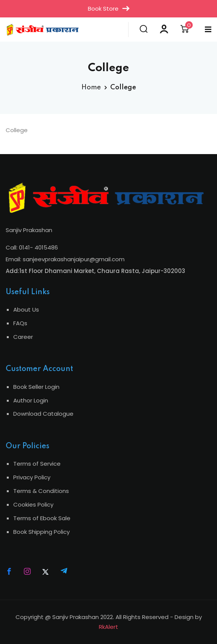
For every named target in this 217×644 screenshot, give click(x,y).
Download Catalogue (43, 414)
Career (23, 337)
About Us (26, 310)
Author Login (31, 400)
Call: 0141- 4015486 (32, 247)
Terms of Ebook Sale (42, 518)
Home (91, 87)
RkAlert (108, 627)
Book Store (109, 9)
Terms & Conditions (41, 491)
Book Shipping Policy (41, 532)
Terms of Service (37, 464)
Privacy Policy (32, 477)
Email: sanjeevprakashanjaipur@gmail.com (65, 259)
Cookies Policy (33, 504)
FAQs (20, 323)
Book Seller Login (36, 387)
